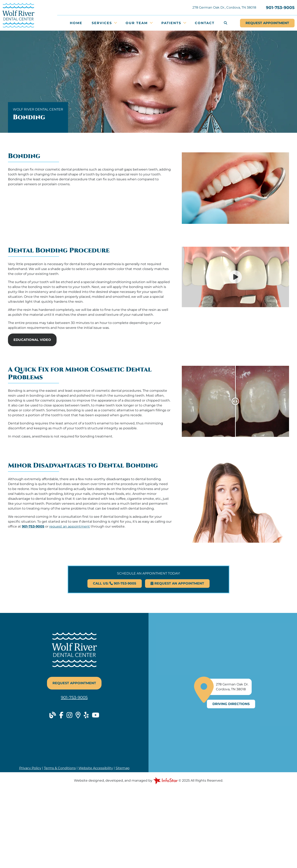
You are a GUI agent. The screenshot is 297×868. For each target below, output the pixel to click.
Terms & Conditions (60, 768)
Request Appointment (74, 683)
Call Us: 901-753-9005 (115, 583)
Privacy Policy (30, 768)
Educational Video (32, 340)
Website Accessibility (96, 768)
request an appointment (70, 526)
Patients (172, 23)
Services (103, 23)
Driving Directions (231, 704)
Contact (205, 23)
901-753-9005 (280, 8)
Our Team (137, 23)
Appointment (267, 23)
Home (76, 23)
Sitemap (123, 768)
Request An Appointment (177, 583)
